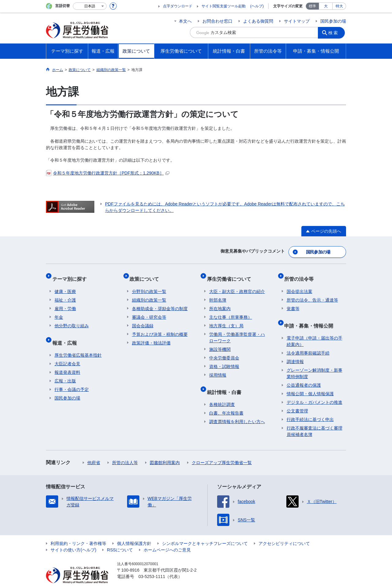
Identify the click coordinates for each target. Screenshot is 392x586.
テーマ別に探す (72, 274)
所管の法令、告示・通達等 (312, 293)
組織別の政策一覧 (149, 293)
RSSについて (120, 538)
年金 (59, 310)
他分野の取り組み (72, 319)
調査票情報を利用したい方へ (237, 410)
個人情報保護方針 (134, 532)
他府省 (94, 451)
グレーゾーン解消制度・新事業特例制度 (315, 361)
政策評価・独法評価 (151, 336)
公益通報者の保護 (304, 373)
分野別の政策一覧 (149, 284)
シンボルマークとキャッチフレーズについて (205, 532)
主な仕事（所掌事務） (231, 310)
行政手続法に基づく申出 (310, 408)
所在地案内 (220, 302)
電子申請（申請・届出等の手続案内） (315, 329)
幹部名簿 (218, 293)
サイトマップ (297, 21)
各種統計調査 (222, 393)
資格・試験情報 (224, 359)
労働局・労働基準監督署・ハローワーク (237, 331)
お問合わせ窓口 (217, 21)
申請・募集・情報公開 (311, 316)
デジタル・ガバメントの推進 (315, 390)
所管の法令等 (301, 274)
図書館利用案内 (165, 451)
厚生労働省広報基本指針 (78, 343)
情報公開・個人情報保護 (310, 382)
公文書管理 (297, 399)
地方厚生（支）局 (226, 319)
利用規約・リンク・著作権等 (78, 532)
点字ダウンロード (178, 6)
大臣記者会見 (67, 352)
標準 (312, 6)
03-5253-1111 (152, 565)
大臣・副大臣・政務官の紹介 (237, 284)
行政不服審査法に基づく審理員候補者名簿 (315, 419)
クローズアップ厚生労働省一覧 (222, 451)
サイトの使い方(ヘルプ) (73, 538)
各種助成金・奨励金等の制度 (160, 302)
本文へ (185, 21)
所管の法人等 (125, 451)
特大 (339, 6)
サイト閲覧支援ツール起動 (224, 6)
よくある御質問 (258, 21)
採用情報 (218, 368)
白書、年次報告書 (226, 401)
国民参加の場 (333, 21)
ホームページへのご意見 (167, 538)
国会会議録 (143, 319)
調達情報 (295, 350)
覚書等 (293, 302)
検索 (335, 32)
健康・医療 (65, 284)
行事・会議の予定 (72, 378)
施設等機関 (220, 342)
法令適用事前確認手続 (308, 341)
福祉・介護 (65, 293)
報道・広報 (67, 333)
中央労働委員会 (224, 351)
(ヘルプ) (257, 6)
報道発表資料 (67, 360)
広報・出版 (65, 369)
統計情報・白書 (226, 382)
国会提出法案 (300, 284)
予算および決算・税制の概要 (160, 327)
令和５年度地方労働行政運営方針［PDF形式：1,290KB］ (108, 173)
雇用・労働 (65, 302)
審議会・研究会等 (149, 310)
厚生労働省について (231, 274)
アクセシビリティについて (284, 532)
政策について (147, 274)
